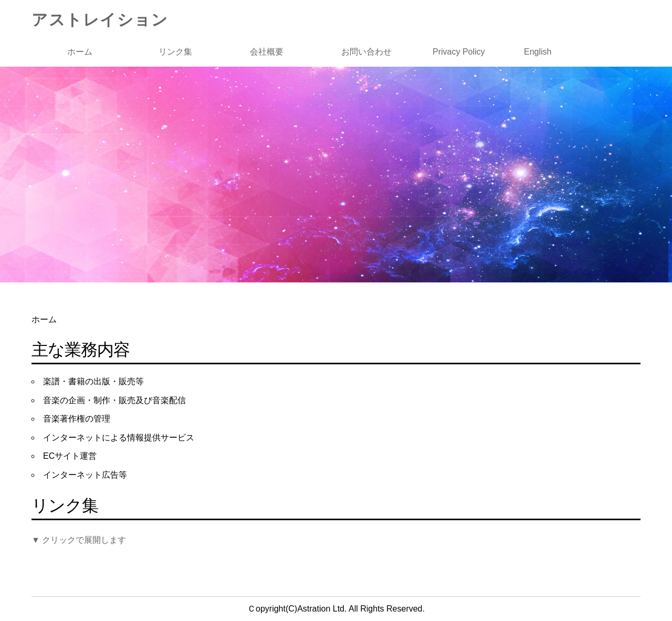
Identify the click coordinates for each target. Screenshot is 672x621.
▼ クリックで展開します (79, 540)
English (538, 52)
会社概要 (267, 52)
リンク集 (175, 52)
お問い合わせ (366, 52)
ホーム (80, 52)
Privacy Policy (459, 52)
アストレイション (100, 20)
